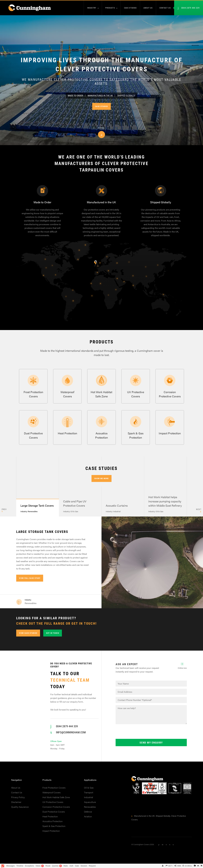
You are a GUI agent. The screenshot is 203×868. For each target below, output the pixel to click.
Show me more (101, 482)
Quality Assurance (20, 810)
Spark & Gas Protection (54, 829)
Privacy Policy (18, 800)
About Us (16, 791)
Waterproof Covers (51, 796)
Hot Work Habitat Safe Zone (56, 800)
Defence (88, 815)
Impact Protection (51, 834)
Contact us (165, 8)
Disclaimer (16, 805)
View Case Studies (28, 636)
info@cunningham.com (71, 735)
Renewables (90, 810)
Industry (92, 8)
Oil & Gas (89, 791)
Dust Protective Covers (54, 815)
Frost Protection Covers (54, 791)
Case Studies (130, 8)
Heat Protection (50, 820)
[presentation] (137, 735)
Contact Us (17, 796)
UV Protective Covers (53, 805)
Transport (89, 796)
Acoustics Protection (53, 824)
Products (110, 8)
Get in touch (53, 636)
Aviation (88, 820)
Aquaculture (90, 805)
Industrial (89, 800)
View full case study (30, 581)
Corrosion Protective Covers (56, 810)
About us (148, 8)
